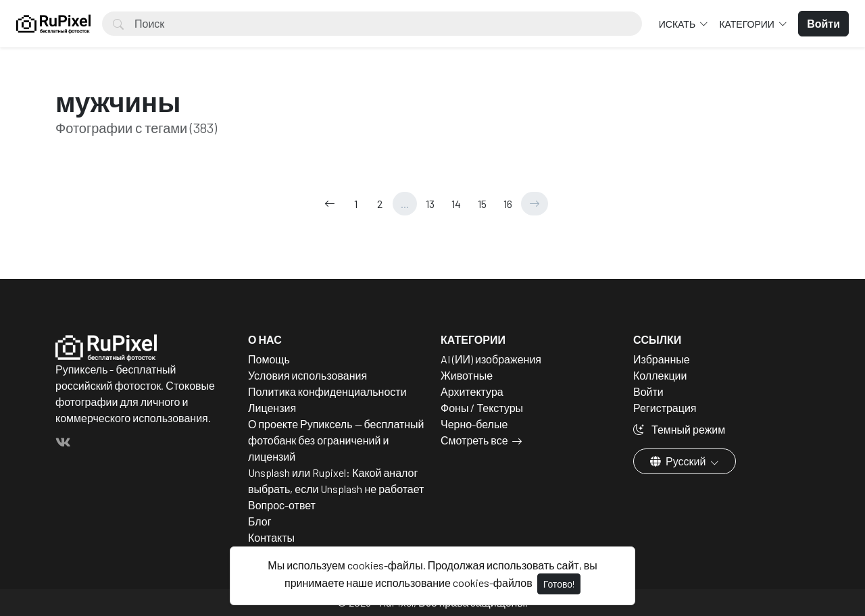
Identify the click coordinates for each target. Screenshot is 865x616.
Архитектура (472, 391)
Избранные (662, 359)
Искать (678, 24)
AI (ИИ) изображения (491, 359)
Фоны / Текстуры (482, 408)
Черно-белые (474, 424)
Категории (747, 24)
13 (430, 204)
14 (456, 204)
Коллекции (660, 375)
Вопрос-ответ (282, 505)
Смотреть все (474, 440)
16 (508, 204)
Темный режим (679, 429)
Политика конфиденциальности (327, 391)
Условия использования (307, 375)
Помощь (269, 359)
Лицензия (272, 408)
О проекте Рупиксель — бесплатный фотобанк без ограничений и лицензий (336, 440)
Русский (679, 461)
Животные (467, 375)
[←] (330, 204)
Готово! (559, 584)
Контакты (271, 537)
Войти (648, 391)
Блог (260, 521)
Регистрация (665, 408)
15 (482, 204)
